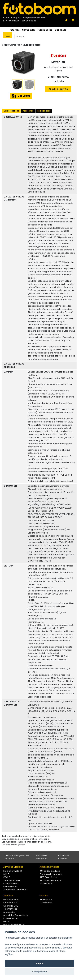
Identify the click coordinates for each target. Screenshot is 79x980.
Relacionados (44, 111)
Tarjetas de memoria (51, 874)
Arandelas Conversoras (16, 915)
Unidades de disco (50, 871)
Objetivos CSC (11, 906)
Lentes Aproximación (14, 925)
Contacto (61, 30)
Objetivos (8, 896)
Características (11, 111)
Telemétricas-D (12, 880)
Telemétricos (10, 909)
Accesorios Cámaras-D (16, 890)
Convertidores (11, 918)
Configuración (39, 972)
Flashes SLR (46, 900)
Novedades (29, 30)
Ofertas (15, 30)
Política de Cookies (64, 857)
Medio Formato (11, 900)
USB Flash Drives (49, 877)
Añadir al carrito (58, 89)
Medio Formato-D (13, 871)
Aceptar (40, 963)
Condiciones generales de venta (17, 857)
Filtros (6, 921)
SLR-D (6, 874)
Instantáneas (10, 887)
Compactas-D (11, 883)
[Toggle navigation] (8, 35)
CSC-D (7, 877)
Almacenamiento (49, 867)
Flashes (44, 896)
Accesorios (28, 111)
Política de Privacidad (42, 857)
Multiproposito (32, 45)
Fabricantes (45, 30)
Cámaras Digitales (13, 867)
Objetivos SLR (10, 903)
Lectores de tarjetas (51, 880)
